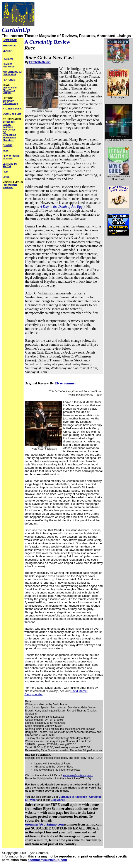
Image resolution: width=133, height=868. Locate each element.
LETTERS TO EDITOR (10, 165)
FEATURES (9, 80)
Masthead (8, 187)
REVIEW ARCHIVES (9, 65)
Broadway (8, 101)
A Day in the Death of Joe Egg (62, 207)
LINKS (6, 177)
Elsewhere (8, 140)
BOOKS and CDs (12, 114)
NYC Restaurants (12, 109)
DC (4, 132)
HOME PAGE (10, 40)
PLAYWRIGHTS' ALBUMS (11, 157)
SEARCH (8, 51)
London (7, 124)
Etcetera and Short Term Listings (10, 90)
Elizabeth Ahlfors (40, 62)
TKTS (6, 151)
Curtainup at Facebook (73, 797)
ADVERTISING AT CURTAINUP (12, 73)
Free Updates (10, 185)
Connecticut (9, 135)
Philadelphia (9, 137)
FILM (5, 172)
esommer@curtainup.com (78, 775)
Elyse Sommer (65, 383)
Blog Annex (58, 800)
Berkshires (9, 122)
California (8, 127)
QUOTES (8, 145)
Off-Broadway (10, 103)
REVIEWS (8, 59)
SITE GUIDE (9, 46)
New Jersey (9, 130)
